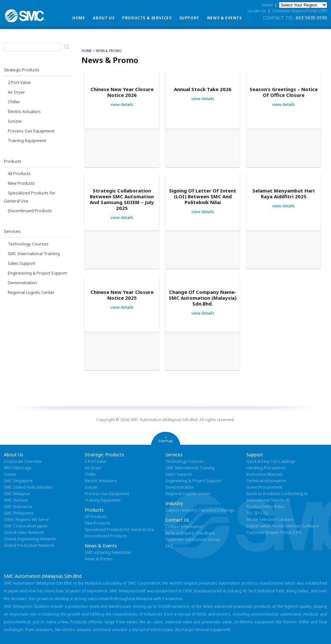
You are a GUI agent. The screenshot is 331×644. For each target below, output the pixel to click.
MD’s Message (18, 468)
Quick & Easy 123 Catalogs (271, 461)
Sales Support (21, 263)
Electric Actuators (24, 111)
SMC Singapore (18, 481)
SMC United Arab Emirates (28, 487)
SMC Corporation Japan (26, 526)
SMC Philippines (19, 513)
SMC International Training (34, 254)
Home (79, 18)
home (87, 51)
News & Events (224, 18)
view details (122, 104)
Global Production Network (29, 545)
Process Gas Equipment (31, 131)
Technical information (266, 481)
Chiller (14, 102)
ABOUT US (104, 18)
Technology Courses (28, 244)
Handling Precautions (266, 468)
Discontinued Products (30, 211)
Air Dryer (16, 92)
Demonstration (22, 283)
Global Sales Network (24, 532)
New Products (21, 183)
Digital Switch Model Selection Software (283, 526)
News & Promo (99, 559)
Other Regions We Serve (26, 519)
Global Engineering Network (30, 539)
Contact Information (184, 527)
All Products (19, 173)
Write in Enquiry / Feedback (190, 533)
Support (189, 18)
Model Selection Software (270, 519)
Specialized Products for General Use (119, 530)
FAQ (169, 546)
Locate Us (257, 11)
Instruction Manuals (265, 474)
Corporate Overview (23, 461)
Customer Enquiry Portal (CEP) (300, 11)
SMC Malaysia (17, 494)
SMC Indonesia (18, 507)
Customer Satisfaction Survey (193, 540)
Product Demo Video (266, 507)
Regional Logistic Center (31, 292)
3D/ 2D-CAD (257, 513)
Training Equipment (27, 140)
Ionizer (15, 121)
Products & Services (147, 18)
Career (10, 474)
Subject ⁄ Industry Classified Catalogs (200, 510)
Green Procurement (264, 487)
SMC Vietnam (16, 500)
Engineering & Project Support (37, 273)
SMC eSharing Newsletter (108, 552)
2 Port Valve (19, 82)
